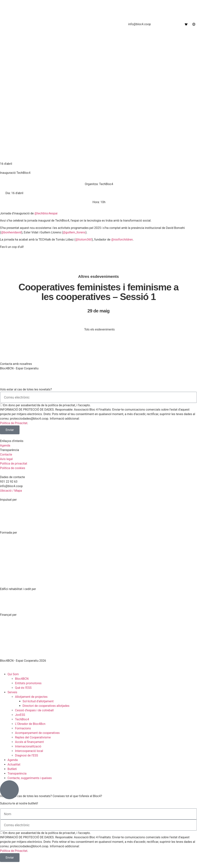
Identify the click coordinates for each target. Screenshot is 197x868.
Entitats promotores (28, 683)
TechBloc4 (22, 720)
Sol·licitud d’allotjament (38, 701)
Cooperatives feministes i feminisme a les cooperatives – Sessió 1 (99, 292)
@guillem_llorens (74, 232)
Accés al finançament (29, 742)
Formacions (23, 729)
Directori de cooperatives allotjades (46, 706)
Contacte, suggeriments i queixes (30, 778)
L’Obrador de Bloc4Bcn (30, 724)
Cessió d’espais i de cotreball (34, 710)
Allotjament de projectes (31, 697)
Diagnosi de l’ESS (27, 756)
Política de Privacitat (14, 423)
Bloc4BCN (22, 679)
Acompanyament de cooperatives (37, 733)
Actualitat (14, 765)
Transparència (17, 774)
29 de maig (98, 311)
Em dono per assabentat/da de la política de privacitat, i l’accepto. (47, 405)
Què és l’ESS (23, 688)
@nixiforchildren (122, 240)
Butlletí (12, 769)
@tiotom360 (84, 240)
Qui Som (13, 674)
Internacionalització (28, 747)
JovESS (20, 715)
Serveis (12, 692)
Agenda (13, 760)
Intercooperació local (29, 751)
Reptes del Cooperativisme (33, 738)
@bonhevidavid (11, 232)
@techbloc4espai (46, 213)
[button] (98, 184)
